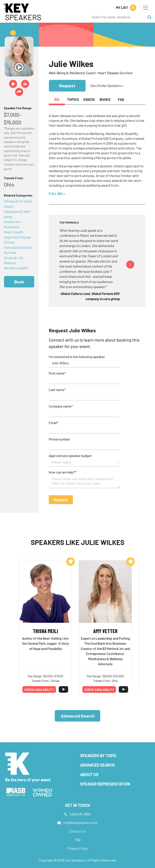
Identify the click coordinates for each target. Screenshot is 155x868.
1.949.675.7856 (80, 814)
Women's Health (16, 268)
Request (67, 86)
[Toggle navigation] (146, 8)
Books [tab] (105, 99)
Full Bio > (57, 194)
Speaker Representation (105, 784)
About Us (89, 774)
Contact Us (77, 831)
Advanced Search (78, 716)
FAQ (77, 840)
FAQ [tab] (121, 99)
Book (19, 282)
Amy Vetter (105, 631)
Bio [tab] (57, 99)
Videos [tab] (89, 99)
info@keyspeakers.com (80, 823)
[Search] (117, 17)
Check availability (39, 690)
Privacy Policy (77, 848)
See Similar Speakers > (107, 85)
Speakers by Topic (98, 756)
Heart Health (14, 232)
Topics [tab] (73, 99)
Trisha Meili (45, 631)
